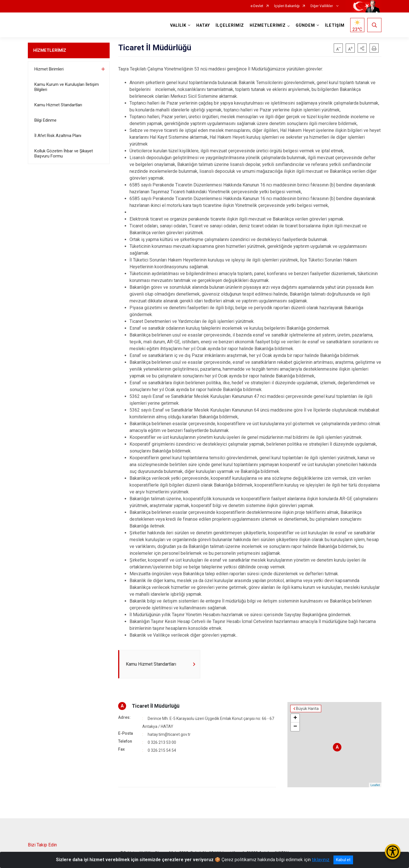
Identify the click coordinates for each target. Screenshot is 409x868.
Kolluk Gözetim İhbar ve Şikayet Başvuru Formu (64, 153)
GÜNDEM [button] (305, 25)
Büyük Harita (307, 709)
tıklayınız (321, 860)
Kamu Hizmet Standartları (58, 105)
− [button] (295, 727)
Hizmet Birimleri (49, 69)
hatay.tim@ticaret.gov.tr (169, 734)
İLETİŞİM (335, 25)
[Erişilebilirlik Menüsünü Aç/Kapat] (393, 852)
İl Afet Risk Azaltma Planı (58, 136)
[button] (362, 48)
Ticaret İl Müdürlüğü (156, 706)
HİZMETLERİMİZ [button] (268, 25)
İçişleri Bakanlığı (287, 6)
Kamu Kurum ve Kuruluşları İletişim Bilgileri (67, 87)
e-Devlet (257, 6)
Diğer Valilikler (322, 6)
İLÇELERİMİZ (230, 25)
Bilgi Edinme (45, 120)
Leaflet (375, 785)
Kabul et (343, 860)
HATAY (203, 25)
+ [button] (295, 718)
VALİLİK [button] (178, 25)
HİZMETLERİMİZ (50, 50)
